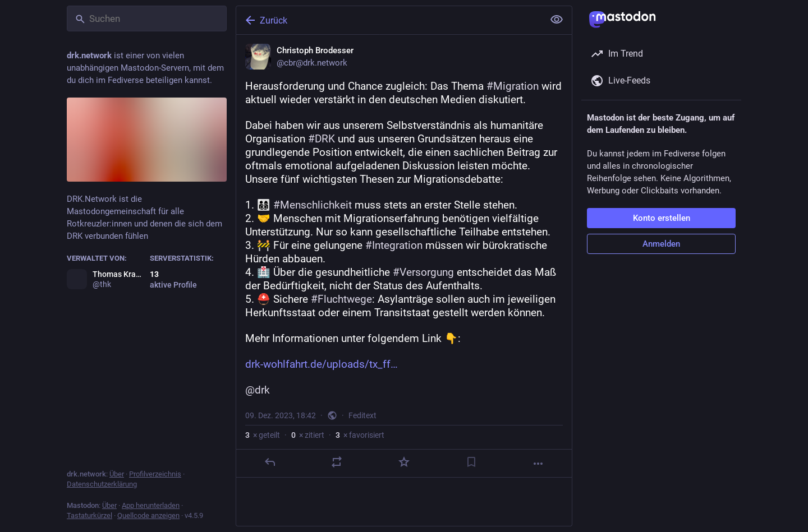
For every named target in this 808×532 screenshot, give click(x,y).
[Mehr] (538, 464)
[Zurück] (389, 20)
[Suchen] (147, 18)
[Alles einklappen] (557, 20)
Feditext (362, 415)
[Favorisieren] (404, 462)
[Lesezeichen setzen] (471, 462)
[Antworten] (270, 462)
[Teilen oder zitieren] (337, 462)
